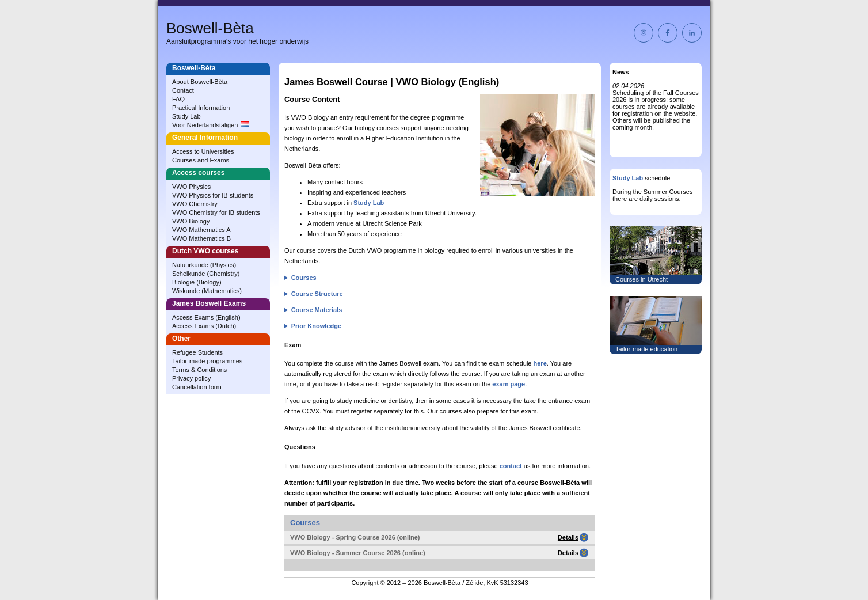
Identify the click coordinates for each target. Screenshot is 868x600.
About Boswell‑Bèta (200, 82)
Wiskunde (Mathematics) (207, 291)
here (540, 363)
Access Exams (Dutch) (204, 326)
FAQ (178, 99)
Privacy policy (191, 378)
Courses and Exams (201, 160)
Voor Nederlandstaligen (211, 125)
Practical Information (201, 108)
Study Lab (186, 116)
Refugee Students (197, 352)
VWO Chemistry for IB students (216, 212)
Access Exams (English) (206, 317)
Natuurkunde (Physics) (204, 265)
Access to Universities (203, 151)
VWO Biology (191, 221)
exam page (509, 384)
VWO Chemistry (195, 204)
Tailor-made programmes (207, 361)
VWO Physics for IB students (213, 195)
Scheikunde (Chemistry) (206, 274)
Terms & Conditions (199, 370)
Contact (183, 90)
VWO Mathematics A (201, 230)
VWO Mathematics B (201, 238)
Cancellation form (197, 387)
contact (511, 466)
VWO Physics (191, 187)
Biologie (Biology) (197, 282)
